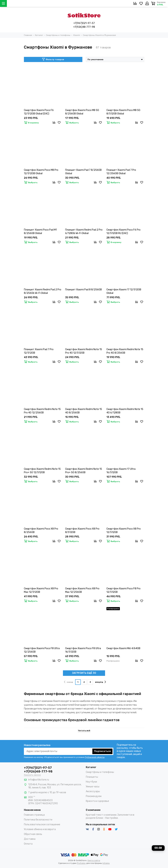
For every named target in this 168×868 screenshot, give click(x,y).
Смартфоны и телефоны (100, 772)
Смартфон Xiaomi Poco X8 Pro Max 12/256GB (82, 590)
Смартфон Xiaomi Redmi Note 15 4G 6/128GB (125, 411)
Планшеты (92, 777)
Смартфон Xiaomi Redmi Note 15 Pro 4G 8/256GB (125, 351)
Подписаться (102, 751)
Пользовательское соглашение (42, 824)
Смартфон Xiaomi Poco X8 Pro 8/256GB (41, 531)
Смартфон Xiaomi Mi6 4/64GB (123, 648)
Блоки (100, 818)
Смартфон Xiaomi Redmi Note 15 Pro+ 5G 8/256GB (84, 471)
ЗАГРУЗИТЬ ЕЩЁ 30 (84, 673)
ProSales (81, 863)
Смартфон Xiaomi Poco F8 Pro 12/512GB (123, 590)
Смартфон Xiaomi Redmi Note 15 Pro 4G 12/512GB (84, 351)
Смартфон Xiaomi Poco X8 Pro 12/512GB (124, 531)
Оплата (28, 844)
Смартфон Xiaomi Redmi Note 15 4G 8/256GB (84, 411)
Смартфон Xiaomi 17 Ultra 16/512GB (121, 471)
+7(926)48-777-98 (84, 27)
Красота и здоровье (97, 801)
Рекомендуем (94, 796)
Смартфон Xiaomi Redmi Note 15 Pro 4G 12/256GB (42, 411)
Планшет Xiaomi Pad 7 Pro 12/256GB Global (121, 172)
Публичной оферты (95, 757)
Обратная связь (33, 834)
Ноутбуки (91, 782)
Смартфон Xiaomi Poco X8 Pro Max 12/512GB (41, 590)
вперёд (101, 682)
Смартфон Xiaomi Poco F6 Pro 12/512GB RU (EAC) (123, 232)
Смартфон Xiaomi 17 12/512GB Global (124, 291)
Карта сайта (94, 860)
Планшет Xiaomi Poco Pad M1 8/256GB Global (40, 232)
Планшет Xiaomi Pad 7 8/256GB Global (83, 172)
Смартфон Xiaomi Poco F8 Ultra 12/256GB (42, 650)
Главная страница (34, 815)
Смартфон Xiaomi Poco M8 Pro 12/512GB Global (41, 172)
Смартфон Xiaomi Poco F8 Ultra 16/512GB (83, 650)
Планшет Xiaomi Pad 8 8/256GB (83, 290)
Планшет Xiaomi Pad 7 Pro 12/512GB (39, 351)
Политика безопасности (38, 820)
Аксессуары (93, 791)
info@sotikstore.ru (39, 780)
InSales (106, 863)
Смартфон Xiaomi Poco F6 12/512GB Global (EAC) (39, 112)
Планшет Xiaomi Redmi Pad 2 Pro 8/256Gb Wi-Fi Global (43, 291)
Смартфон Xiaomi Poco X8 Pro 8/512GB (82, 531)
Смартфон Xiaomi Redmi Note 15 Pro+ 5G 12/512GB (42, 471)
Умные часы (93, 787)
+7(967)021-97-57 (84, 23)
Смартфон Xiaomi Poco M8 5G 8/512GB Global (123, 112)
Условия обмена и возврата (40, 829)
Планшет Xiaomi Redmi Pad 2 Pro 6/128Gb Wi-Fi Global (84, 232)
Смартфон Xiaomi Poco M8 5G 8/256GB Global (82, 112)
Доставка (30, 839)
